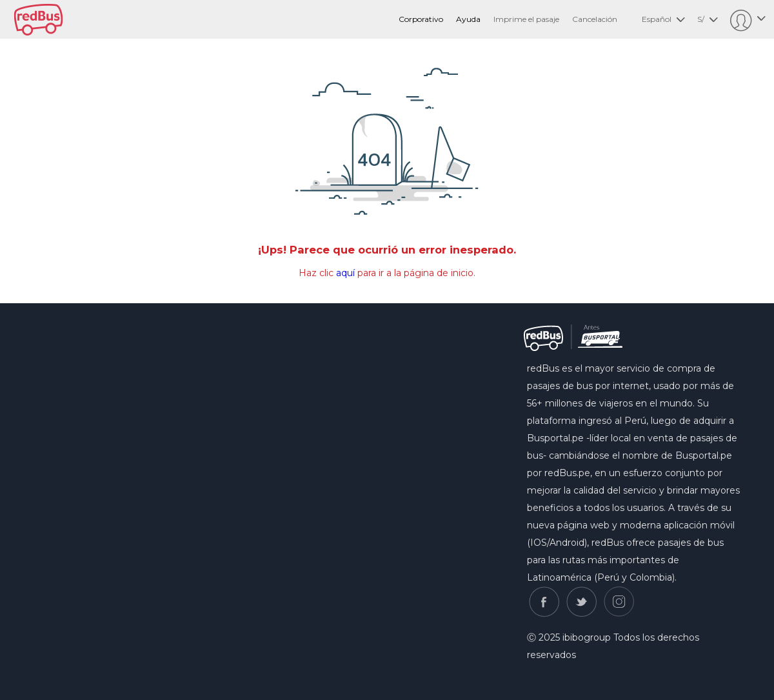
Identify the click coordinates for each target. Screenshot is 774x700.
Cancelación (595, 19)
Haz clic (317, 273)
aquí (345, 273)
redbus (38, 20)
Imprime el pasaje (526, 19)
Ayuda (468, 19)
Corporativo (421, 19)
